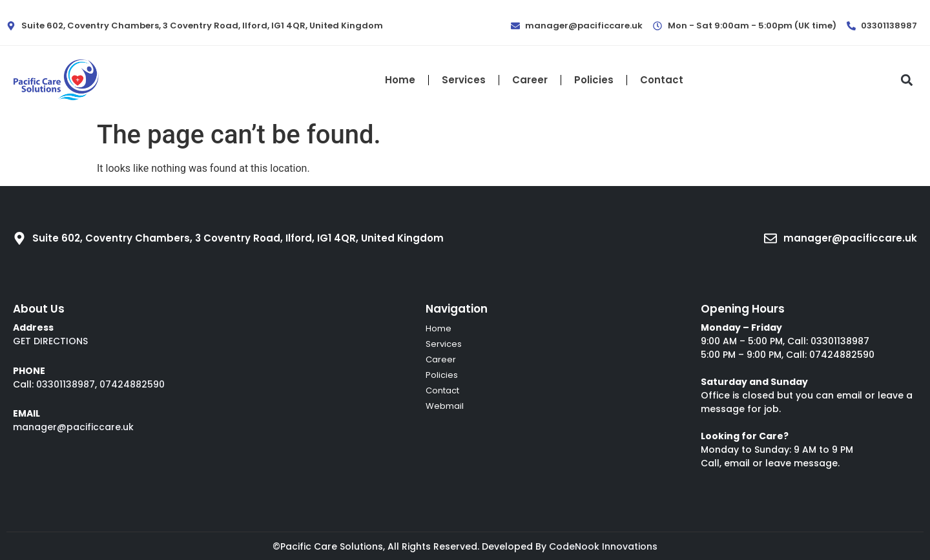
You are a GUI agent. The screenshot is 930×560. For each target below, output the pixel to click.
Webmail (445, 406)
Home (400, 80)
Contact (662, 80)
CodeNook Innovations (603, 546)
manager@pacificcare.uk (73, 427)
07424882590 (132, 384)
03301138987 (66, 384)
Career (530, 80)
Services (464, 80)
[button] (906, 80)
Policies (594, 80)
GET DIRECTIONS (50, 341)
